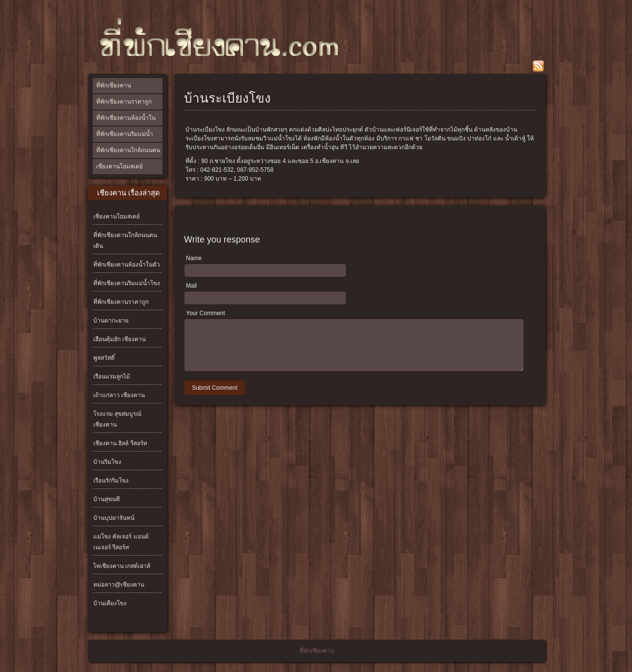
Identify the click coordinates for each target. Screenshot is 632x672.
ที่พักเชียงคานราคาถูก (124, 102)
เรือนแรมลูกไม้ (112, 376)
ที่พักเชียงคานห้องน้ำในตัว (126, 125)
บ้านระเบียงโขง (227, 98)
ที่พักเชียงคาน (114, 85)
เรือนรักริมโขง (111, 481)
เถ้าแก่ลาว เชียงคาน (119, 395)
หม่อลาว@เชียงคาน (119, 585)
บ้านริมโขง (107, 462)
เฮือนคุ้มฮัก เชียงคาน (119, 339)
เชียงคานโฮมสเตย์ (119, 166)
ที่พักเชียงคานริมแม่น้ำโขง (125, 141)
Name (194, 258)
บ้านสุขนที (106, 499)
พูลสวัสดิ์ (104, 358)
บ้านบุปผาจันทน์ (114, 518)
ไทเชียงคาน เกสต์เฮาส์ (122, 566)
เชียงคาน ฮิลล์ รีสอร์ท (120, 443)
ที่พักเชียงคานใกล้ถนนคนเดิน (128, 158)
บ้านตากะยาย (111, 321)
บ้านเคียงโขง (110, 603)
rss (538, 66)
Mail (191, 286)
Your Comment (206, 313)
